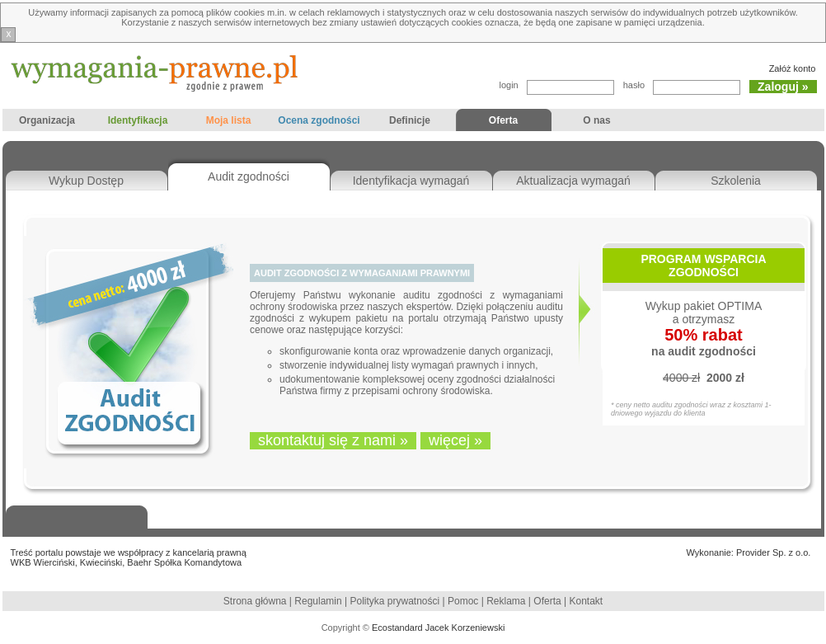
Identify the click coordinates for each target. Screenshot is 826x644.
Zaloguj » (783, 87)
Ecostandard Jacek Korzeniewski (438, 628)
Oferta (501, 123)
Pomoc (463, 601)
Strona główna (255, 601)
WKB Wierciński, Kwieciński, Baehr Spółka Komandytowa (127, 562)
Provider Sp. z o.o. (774, 552)
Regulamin (318, 601)
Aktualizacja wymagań (573, 181)
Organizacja (47, 123)
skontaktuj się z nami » (333, 440)
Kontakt (586, 601)
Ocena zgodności (319, 123)
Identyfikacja (138, 123)
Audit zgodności (249, 176)
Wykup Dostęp (86, 181)
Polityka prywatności (397, 601)
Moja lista (229, 123)
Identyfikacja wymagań (411, 181)
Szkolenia (736, 181)
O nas (597, 123)
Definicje (410, 123)
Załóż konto (793, 68)
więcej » (455, 440)
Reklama (506, 601)
